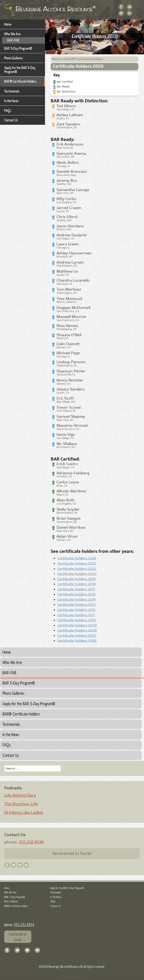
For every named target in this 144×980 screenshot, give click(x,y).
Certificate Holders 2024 (77, 558)
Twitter (130, 7)
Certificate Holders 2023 (77, 563)
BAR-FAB (13, 40)
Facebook (121, 7)
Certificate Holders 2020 (77, 574)
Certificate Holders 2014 (76, 599)
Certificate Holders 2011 (76, 615)
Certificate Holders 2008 (77, 630)
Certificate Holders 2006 (77, 640)
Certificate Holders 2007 (77, 635)
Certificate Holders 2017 (76, 589)
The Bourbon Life (21, 804)
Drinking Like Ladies (24, 812)
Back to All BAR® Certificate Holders (78, 59)
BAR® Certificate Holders (20, 81)
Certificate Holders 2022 (77, 569)
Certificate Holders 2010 (77, 620)
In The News (56, 897)
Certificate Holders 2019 (76, 579)
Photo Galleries (14, 58)
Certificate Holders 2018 (77, 584)
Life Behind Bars (20, 795)
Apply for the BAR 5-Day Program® (20, 70)
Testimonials (12, 91)
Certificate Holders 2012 (76, 610)
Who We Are (10, 892)
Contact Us (121, 13)
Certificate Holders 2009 (77, 625)
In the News (11, 101)
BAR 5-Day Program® (18, 48)
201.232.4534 (31, 842)
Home (8, 24)
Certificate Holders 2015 (76, 594)
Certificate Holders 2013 (76, 604)
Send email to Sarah (72, 853)
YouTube (130, 13)
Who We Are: (13, 34)
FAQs (8, 110)
